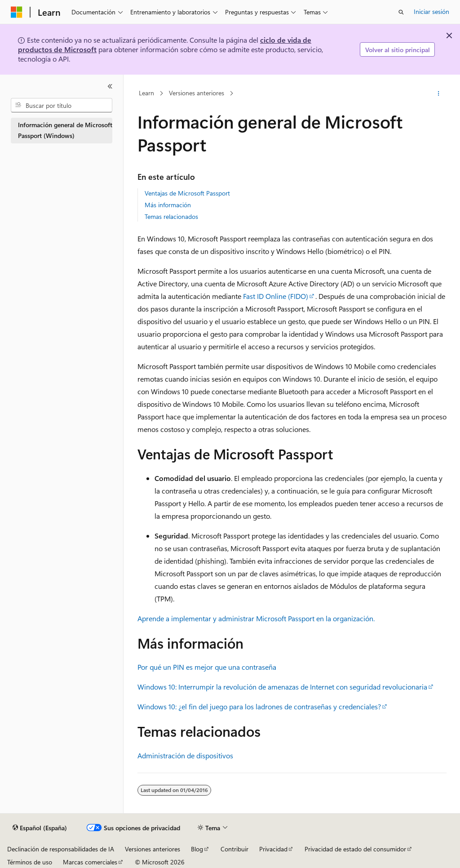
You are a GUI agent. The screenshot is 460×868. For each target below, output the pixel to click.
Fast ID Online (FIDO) (276, 296)
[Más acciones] (438, 93)
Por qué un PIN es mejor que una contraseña (207, 667)
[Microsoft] (17, 12)
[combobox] (62, 105)
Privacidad (273, 849)
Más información (168, 205)
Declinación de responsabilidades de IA (61, 849)
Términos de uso (30, 862)
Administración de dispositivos (185, 755)
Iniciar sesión (431, 11)
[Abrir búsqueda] (401, 12)
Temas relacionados (171, 216)
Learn (146, 93)
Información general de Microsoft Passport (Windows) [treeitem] (65, 130)
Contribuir (234, 849)
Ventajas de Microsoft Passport (187, 193)
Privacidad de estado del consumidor (355, 849)
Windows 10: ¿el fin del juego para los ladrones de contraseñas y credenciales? (259, 706)
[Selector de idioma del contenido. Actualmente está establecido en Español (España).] (40, 828)
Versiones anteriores (197, 93)
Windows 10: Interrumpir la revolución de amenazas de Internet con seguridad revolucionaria (282, 687)
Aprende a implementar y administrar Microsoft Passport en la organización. (256, 618)
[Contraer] (110, 86)
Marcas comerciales (90, 862)
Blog (197, 849)
